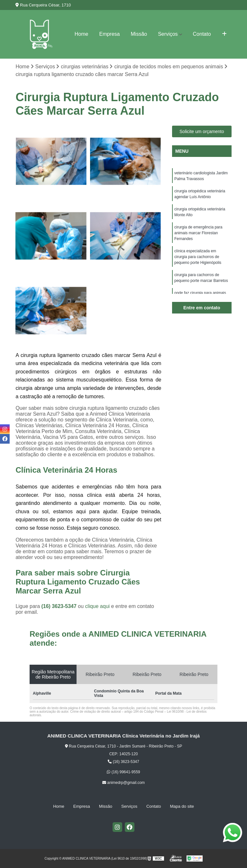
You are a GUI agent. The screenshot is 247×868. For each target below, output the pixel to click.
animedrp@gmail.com (123, 783)
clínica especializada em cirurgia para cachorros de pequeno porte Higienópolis (198, 257)
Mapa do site (182, 806)
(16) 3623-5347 (59, 606)
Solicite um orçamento (202, 131)
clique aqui (98, 606)
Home (82, 34)
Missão (139, 34)
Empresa (109, 34)
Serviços (168, 34)
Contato (202, 34)
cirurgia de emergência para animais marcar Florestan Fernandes (198, 233)
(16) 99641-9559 (123, 772)
